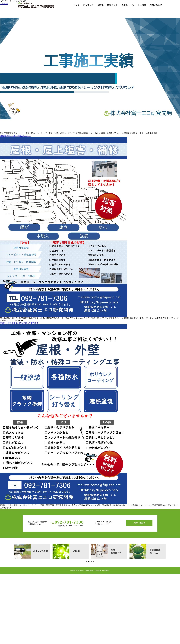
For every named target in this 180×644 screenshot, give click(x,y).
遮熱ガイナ (112, 5)
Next (16, 551)
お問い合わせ (156, 5)
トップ (76, 5)
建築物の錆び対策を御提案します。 (15, 136)
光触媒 (100, 5)
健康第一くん (128, 5)
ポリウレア (88, 5)
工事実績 (4, 4)
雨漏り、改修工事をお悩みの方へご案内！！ (19, 323)
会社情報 (142, 5)
